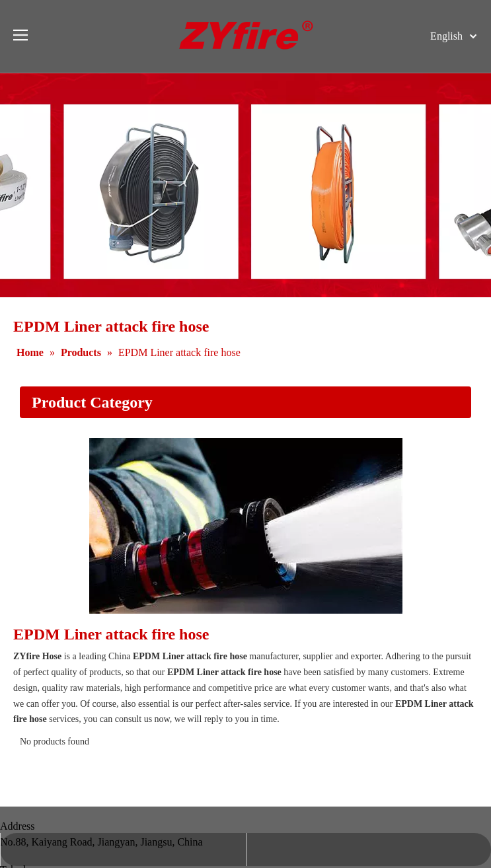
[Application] (246, 526)
